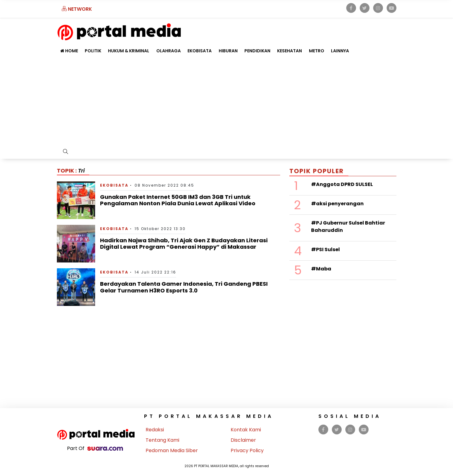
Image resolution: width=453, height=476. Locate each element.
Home (69, 51)
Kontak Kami (246, 430)
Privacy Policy (247, 450)
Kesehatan (290, 51)
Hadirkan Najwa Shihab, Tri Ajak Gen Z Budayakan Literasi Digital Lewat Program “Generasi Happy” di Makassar (184, 244)
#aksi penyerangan (337, 204)
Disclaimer (243, 440)
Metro (317, 51)
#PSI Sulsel (325, 249)
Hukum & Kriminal (129, 51)
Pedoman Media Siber (172, 450)
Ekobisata (200, 51)
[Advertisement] (227, 102)
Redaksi (155, 430)
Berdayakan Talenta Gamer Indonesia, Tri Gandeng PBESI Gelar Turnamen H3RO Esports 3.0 (184, 287)
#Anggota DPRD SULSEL (342, 184)
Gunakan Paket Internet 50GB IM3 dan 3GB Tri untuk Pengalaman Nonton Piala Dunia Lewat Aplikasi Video (178, 200)
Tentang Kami (162, 440)
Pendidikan (257, 51)
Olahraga (169, 51)
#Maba (321, 269)
